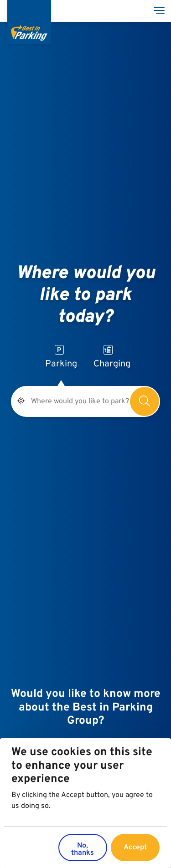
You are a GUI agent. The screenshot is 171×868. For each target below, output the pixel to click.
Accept (135, 851)
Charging (112, 358)
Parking (61, 358)
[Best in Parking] (29, 22)
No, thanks (83, 853)
